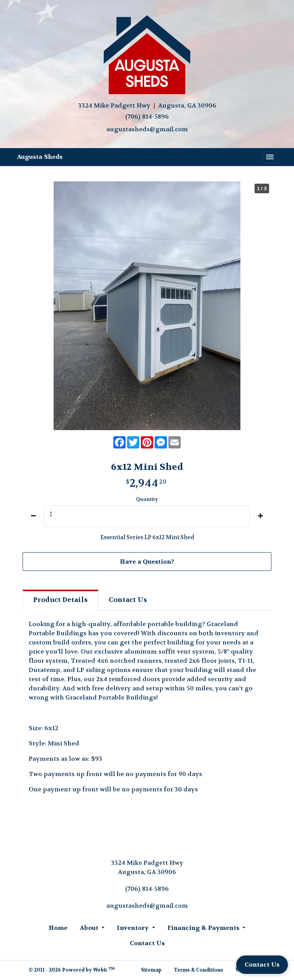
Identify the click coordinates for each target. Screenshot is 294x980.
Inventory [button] (133, 928)
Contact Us (262, 965)
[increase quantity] (261, 516)
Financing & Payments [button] (204, 928)
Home (58, 928)
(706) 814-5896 (147, 117)
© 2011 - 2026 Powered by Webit (72, 970)
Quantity (147, 499)
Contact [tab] (128, 600)
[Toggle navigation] (270, 157)
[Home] (147, 55)
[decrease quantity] (33, 516)
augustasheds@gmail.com (147, 129)
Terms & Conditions (198, 970)
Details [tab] (60, 600)
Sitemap (151, 970)
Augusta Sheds (40, 157)
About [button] (90, 928)
